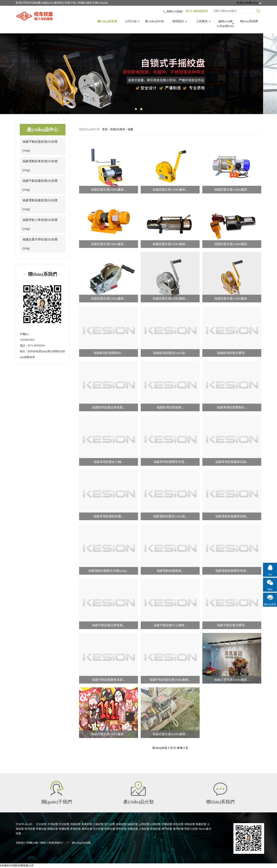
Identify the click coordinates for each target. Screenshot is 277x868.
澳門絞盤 (167, 829)
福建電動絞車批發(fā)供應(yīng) (40, 166)
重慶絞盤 (201, 824)
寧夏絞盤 (41, 829)
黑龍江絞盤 (191, 829)
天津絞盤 (53, 824)
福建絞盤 (132, 824)
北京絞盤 (41, 824)
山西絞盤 (144, 824)
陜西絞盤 (110, 829)
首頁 (105, 129)
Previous (9, 74)
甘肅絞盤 (167, 824)
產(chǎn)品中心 (155, 21)
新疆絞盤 (53, 829)
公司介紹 (131, 21)
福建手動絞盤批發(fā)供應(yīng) (40, 146)
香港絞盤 (155, 829)
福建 (131, 129)
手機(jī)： (25, 334)
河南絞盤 (75, 824)
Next (268, 74)
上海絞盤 (144, 829)
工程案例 (202, 21)
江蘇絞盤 (98, 824)
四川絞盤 (98, 829)
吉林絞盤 (121, 824)
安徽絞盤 (133, 829)
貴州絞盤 (30, 829)
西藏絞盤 (64, 829)
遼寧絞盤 (121, 829)
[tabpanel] (138, 74)
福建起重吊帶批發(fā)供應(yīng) (40, 244)
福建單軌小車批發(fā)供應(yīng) (40, 224)
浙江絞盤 (110, 824)
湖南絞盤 (190, 824)
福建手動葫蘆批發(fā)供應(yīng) (40, 185)
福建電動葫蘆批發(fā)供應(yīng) (40, 205)
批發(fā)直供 (118, 129)
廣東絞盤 (87, 824)
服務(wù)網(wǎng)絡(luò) (225, 24)
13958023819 (27, 340)
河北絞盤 (64, 824)
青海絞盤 (75, 829)
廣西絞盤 (87, 829)
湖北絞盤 (178, 824)
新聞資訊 (178, 21)
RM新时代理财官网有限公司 (17, 866)
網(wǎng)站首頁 (107, 21)
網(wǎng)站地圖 (81, 843)
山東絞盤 (155, 824)
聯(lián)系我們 (249, 21)
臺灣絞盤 (178, 829)
